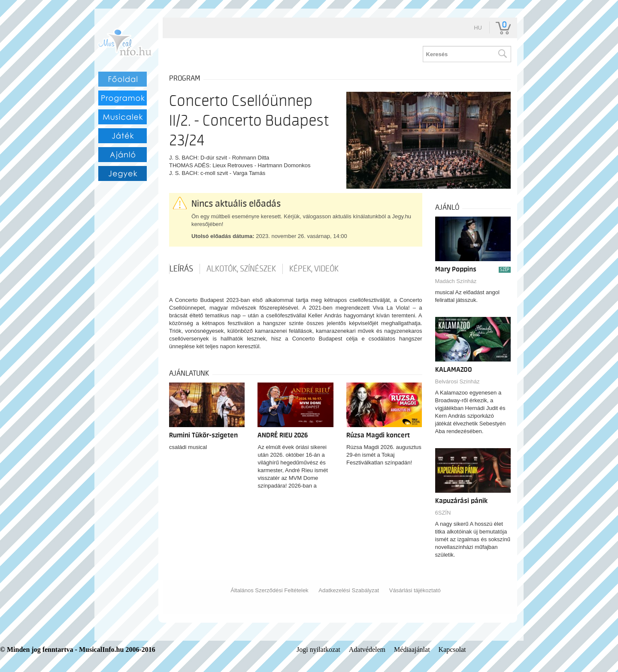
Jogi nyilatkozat (318, 649)
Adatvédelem (367, 649)
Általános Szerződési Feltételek (269, 590)
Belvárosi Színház (457, 381)
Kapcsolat (452, 649)
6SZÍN (443, 513)
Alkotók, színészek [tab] (241, 269)
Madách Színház (456, 281)
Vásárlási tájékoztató (415, 590)
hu (478, 28)
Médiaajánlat (412, 649)
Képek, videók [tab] (314, 269)
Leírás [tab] (181, 269)
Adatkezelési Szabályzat (349, 590)
